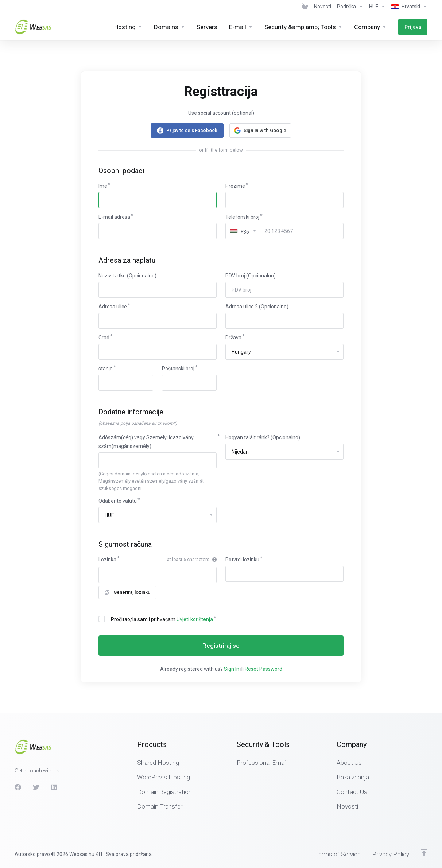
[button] (260, 131)
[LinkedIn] (54, 787)
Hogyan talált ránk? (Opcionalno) (263, 437)
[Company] (370, 27)
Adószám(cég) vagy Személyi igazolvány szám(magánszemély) (146, 442)
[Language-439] (408, 7)
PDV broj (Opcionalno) (251, 276)
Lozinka (107, 560)
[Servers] (207, 27)
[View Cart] (305, 7)
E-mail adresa (114, 217)
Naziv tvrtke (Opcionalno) (127, 276)
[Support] (350, 7)
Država (233, 338)
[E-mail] (241, 27)
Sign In (232, 669)
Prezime (235, 186)
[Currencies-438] (377, 7)
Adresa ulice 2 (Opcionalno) (257, 307)
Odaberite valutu (118, 501)
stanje (106, 369)
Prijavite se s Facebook (192, 130)
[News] (323, 7)
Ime (103, 186)
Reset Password (263, 669)
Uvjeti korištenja (195, 619)
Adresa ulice (113, 307)
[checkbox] (102, 619)
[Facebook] (18, 787)
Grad (104, 338)
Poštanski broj (178, 369)
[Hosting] (128, 27)
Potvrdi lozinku (242, 560)
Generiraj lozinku (127, 592)
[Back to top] (424, 852)
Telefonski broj (242, 217)
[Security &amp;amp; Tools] (303, 27)
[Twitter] (36, 787)
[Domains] (169, 27)
